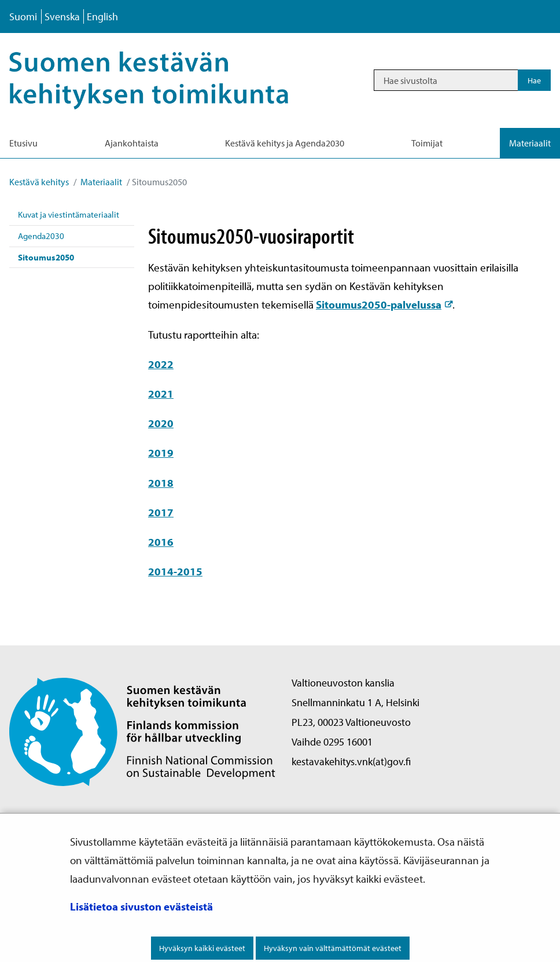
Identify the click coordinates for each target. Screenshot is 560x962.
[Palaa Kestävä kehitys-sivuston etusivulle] (164, 80)
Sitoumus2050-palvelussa (384, 304)
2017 (161, 512)
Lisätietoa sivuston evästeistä (141, 906)
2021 (161, 394)
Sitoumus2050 (46, 257)
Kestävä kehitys (39, 182)
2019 (161, 453)
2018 (161, 483)
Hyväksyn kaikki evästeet (202, 948)
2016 (161, 542)
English (102, 16)
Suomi (23, 16)
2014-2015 (175, 571)
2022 (161, 364)
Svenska (62, 16)
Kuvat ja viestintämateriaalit (69, 214)
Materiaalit (100, 182)
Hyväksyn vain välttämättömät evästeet (333, 948)
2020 (161, 423)
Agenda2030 (41, 236)
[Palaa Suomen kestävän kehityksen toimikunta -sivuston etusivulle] (142, 731)
